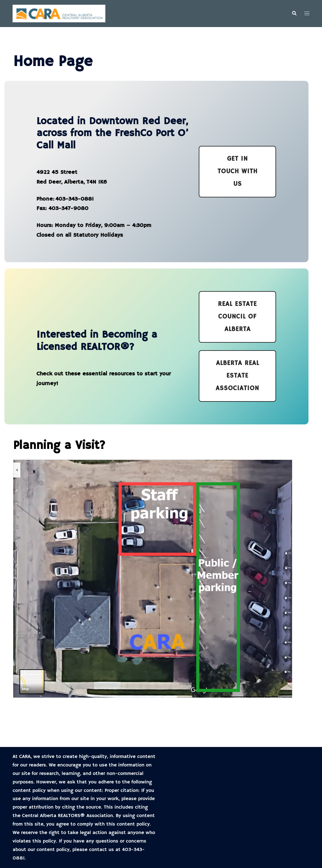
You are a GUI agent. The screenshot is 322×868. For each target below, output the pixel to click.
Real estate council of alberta (237, 317)
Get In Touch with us (238, 171)
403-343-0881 (75, 199)
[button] (294, 14)
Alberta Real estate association (237, 376)
